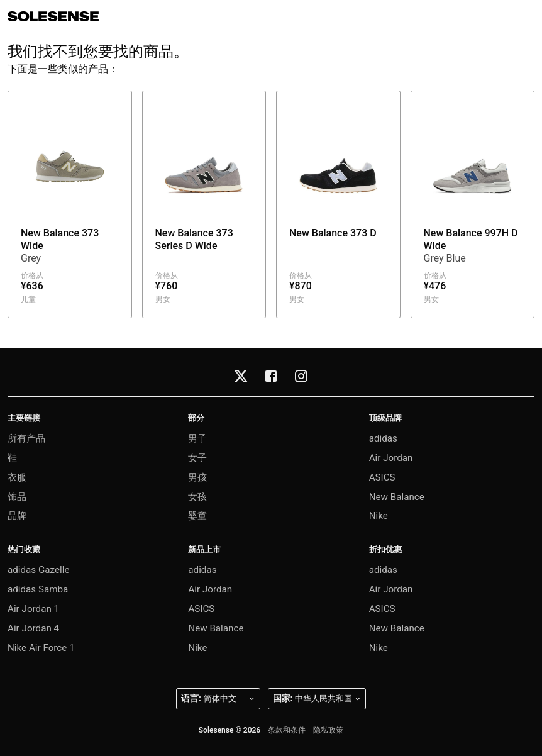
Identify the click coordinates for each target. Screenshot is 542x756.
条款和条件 (287, 730)
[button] (526, 16)
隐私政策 (328, 730)
